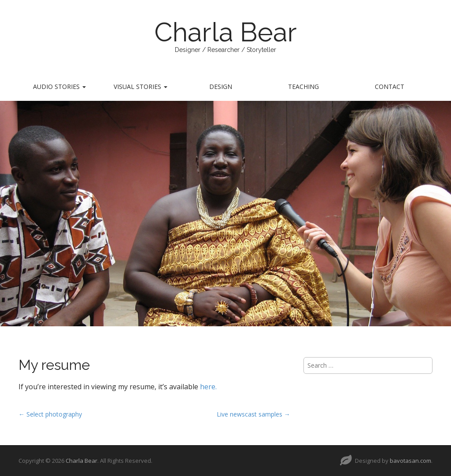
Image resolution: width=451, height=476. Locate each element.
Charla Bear (225, 32)
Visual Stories (140, 87)
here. (208, 387)
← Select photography (50, 414)
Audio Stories (59, 87)
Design (221, 87)
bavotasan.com (410, 461)
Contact (390, 87)
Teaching (303, 87)
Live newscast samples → (253, 414)
